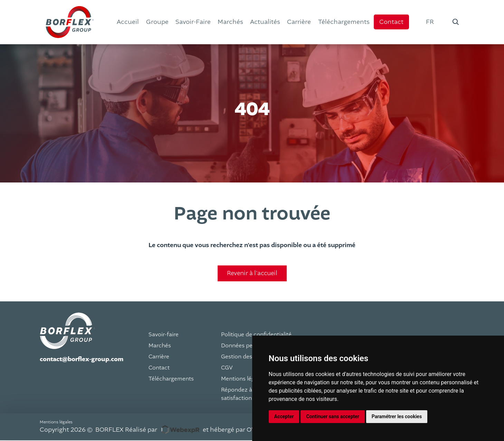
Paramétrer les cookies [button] (397, 416)
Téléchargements (171, 379)
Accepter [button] (284, 416)
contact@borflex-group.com (82, 360)
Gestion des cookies (248, 357)
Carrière (159, 357)
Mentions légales (243, 379)
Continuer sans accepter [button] (332, 416)
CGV (227, 368)
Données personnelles (250, 346)
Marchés (160, 346)
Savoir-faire (164, 335)
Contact (159, 368)
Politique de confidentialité (256, 335)
